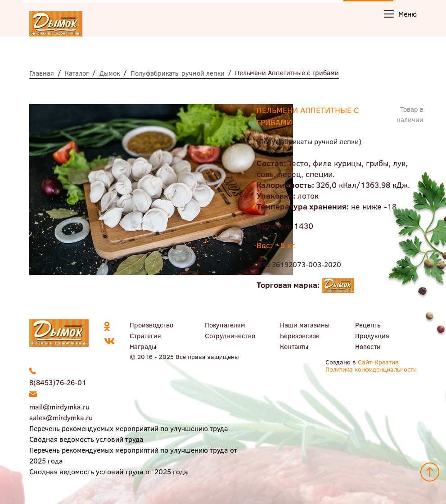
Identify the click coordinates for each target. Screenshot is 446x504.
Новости (368, 346)
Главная (42, 73)
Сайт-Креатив (378, 362)
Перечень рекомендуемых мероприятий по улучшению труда (129, 428)
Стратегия (145, 336)
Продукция (372, 336)
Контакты (294, 346)
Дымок (110, 73)
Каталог (77, 73)
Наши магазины (305, 325)
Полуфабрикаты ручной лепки (178, 73)
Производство (151, 325)
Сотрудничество (230, 336)
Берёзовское (300, 336)
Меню (400, 14)
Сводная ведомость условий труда (86, 439)
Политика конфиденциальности (371, 369)
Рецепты (368, 325)
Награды (143, 346)
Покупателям (225, 325)
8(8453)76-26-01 (58, 382)
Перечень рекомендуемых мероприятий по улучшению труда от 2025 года (133, 455)
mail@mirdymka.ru (59, 406)
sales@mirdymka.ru (61, 417)
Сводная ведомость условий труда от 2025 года (109, 471)
